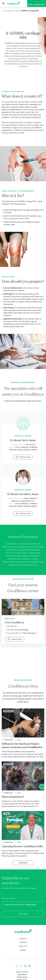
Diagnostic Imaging (23, 436)
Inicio (4, 11)
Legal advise (22, 974)
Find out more (23, 457)
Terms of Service (22, 972)
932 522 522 (11, 626)
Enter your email (8, 898)
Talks (7, 814)
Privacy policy (31, 905)
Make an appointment (37, 3)
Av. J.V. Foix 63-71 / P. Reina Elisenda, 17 (21, 633)
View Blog (23, 863)
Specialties (8, 711)
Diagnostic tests (13, 11)
